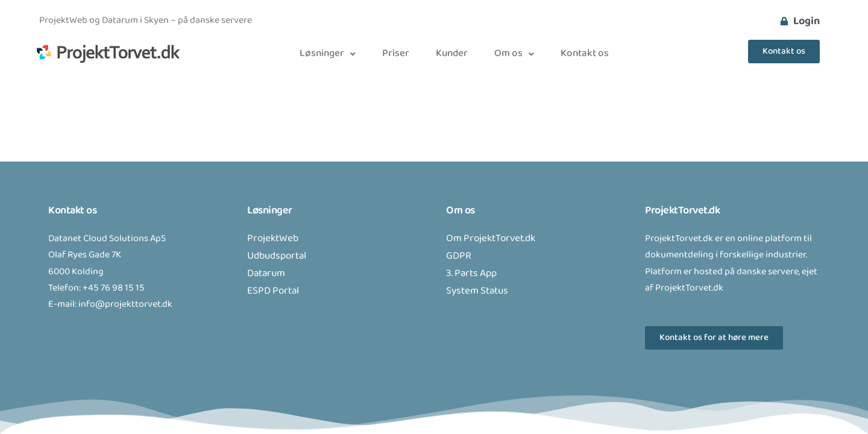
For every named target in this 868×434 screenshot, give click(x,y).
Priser (396, 54)
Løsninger (328, 54)
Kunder (452, 54)
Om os (514, 54)
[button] (328, 54)
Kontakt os (585, 54)
